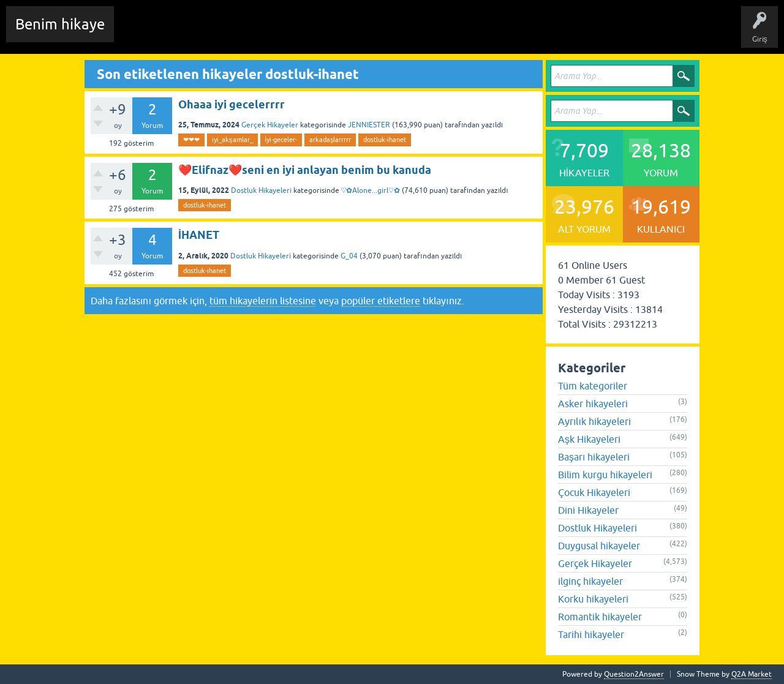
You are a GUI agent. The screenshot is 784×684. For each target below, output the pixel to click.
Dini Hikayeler (588, 510)
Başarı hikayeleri (594, 457)
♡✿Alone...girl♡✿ (371, 190)
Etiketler (285, 33)
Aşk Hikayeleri (589, 439)
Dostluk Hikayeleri (261, 190)
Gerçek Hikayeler (270, 125)
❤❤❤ (191, 140)
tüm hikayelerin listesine (263, 301)
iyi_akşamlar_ (232, 140)
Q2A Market (752, 674)
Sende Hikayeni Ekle (450, 33)
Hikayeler (242, 33)
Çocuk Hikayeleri (594, 492)
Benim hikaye (60, 24)
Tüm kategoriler (593, 386)
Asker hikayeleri (593, 404)
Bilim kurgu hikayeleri (605, 475)
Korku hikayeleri (593, 599)
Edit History (193, 33)
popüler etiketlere (381, 301)
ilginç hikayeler (590, 581)
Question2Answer (634, 674)
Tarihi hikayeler (591, 634)
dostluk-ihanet (385, 140)
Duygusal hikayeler (599, 546)
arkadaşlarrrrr (330, 140)
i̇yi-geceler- (281, 140)
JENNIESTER (369, 125)
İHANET (199, 235)
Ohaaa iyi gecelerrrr (232, 104)
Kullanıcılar (383, 33)
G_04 (349, 256)
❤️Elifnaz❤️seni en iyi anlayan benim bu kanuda (305, 170)
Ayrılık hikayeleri (594, 421)
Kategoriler (331, 33)
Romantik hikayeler (600, 617)
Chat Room (141, 33)
